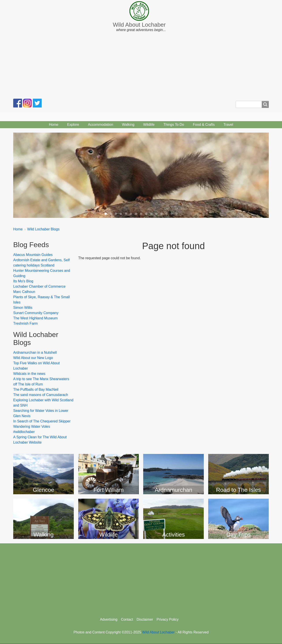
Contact (127, 619)
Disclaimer (145, 619)
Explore (73, 125)
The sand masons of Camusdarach (41, 395)
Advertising (109, 619)
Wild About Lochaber (139, 25)
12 (161, 214)
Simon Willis (23, 308)
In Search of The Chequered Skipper (42, 421)
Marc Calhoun (24, 292)
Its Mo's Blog (23, 281)
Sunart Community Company (36, 313)
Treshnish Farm (25, 323)
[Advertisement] (141, 66)
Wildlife (149, 125)
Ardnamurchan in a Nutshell (35, 353)
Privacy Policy (168, 619)
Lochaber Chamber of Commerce (39, 286)
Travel (228, 125)
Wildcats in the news (29, 374)
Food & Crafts (204, 125)
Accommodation (101, 125)
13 (166, 214)
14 (172, 214)
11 (156, 214)
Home (54, 125)
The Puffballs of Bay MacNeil (36, 390)
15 (177, 214)
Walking (128, 125)
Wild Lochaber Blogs (44, 229)
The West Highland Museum (35, 318)
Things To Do (174, 125)
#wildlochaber (24, 432)
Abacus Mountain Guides (33, 255)
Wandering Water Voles (32, 427)
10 (151, 214)
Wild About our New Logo (33, 358)
